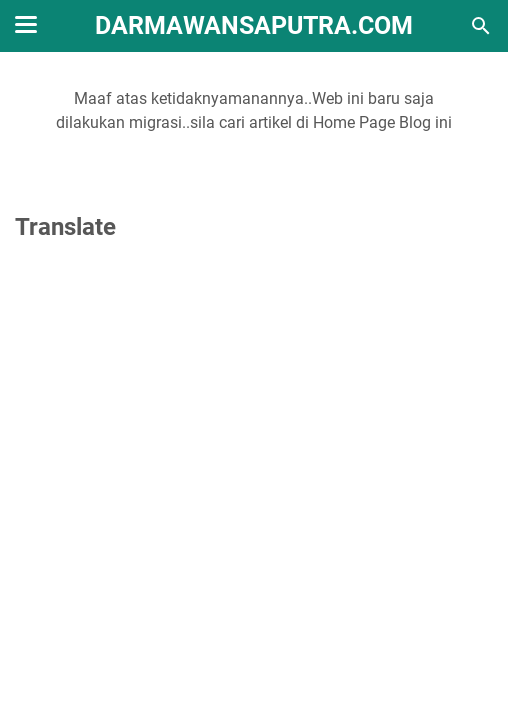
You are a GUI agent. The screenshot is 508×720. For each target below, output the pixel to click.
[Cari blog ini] (481, 26)
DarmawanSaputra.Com (254, 25)
